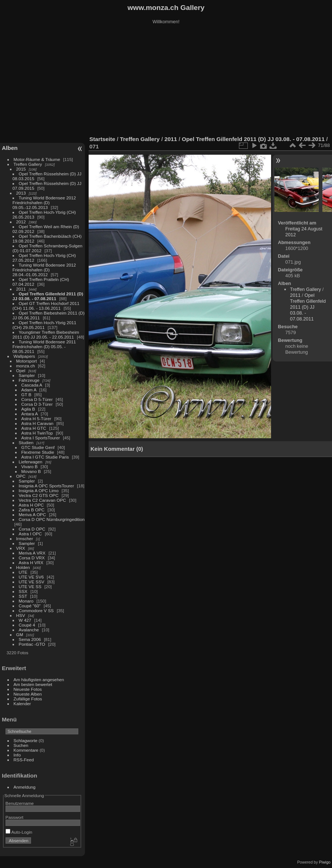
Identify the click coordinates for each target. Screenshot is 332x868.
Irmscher (25, 538)
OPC (21, 476)
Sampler (27, 375)
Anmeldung (25, 787)
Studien (26, 442)
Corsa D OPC (32, 529)
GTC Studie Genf (38, 447)
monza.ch (26, 366)
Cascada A (32, 385)
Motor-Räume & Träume (37, 159)
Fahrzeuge (29, 380)
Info (17, 755)
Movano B (31, 471)
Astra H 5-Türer (36, 418)
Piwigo (325, 862)
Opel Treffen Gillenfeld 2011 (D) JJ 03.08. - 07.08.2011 (48, 296)
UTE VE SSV (32, 582)
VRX (21, 548)
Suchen (21, 745)
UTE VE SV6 (31, 577)
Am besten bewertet (33, 684)
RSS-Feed (24, 760)
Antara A (30, 414)
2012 (21, 222)
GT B (26, 394)
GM (20, 634)
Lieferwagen (31, 462)
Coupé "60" (30, 606)
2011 (21, 289)
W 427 (25, 620)
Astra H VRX (31, 562)
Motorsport (27, 361)
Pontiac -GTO (32, 644)
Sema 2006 (30, 639)
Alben (10, 148)
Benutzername (20, 803)
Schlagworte (26, 740)
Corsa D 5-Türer (37, 399)
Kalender (22, 704)
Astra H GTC (34, 428)
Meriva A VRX (32, 553)
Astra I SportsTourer (41, 438)
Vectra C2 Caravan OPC (42, 500)
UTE (23, 572)
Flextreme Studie (38, 452)
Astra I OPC (30, 534)
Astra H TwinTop (37, 433)
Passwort (14, 817)
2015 (21, 169)
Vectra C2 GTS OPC (39, 495)
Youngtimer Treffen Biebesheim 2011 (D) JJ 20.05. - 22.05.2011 (46, 334)
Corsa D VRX (32, 558)
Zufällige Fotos (28, 699)
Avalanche (29, 630)
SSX (23, 591)
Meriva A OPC (32, 514)
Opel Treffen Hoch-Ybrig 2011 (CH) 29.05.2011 (45, 325)
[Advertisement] (166, 81)
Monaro (26, 601)
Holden (23, 567)
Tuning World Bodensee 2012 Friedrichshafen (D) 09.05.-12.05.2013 (44, 203)
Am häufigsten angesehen (39, 680)
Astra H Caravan (37, 423)
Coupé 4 (27, 625)
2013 (21, 193)
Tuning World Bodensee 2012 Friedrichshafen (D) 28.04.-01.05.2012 (44, 270)
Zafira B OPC (32, 510)
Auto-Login (19, 832)
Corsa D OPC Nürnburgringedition (52, 519)
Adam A (29, 390)
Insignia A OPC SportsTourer (47, 486)
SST (23, 596)
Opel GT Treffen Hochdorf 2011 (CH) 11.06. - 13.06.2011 (46, 306)
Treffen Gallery (28, 164)
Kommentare (26, 750)
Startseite (102, 139)
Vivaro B (30, 466)
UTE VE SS (30, 586)
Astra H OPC (31, 505)
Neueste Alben (28, 694)
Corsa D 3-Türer (37, 404)
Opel (21, 370)
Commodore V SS (36, 610)
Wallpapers (24, 356)
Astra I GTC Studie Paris (45, 457)
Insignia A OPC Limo (39, 490)
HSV (21, 615)
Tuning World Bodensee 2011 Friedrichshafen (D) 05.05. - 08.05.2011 (44, 346)
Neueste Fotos (28, 689)
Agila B (28, 409)
